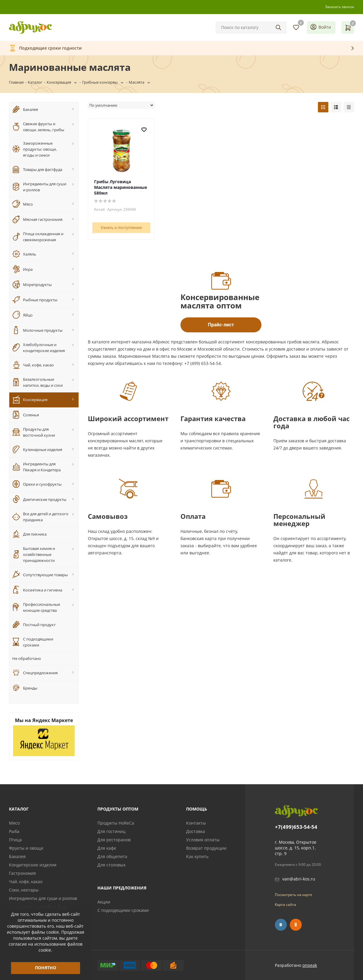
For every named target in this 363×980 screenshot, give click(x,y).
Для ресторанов (114, 840)
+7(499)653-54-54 (296, 827)
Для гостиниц (111, 831)
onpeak (310, 965)
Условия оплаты (203, 840)
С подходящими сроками (123, 910)
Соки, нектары (24, 890)
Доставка (196, 831)
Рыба (14, 831)
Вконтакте (281, 925)
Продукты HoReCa (116, 823)
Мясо (14, 823)
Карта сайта (285, 905)
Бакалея (17, 856)
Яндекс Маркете (53, 720)
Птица (15, 840)
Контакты (196, 823)
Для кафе (107, 848)
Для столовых (111, 865)
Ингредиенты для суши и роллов (43, 898)
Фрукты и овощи (26, 848)
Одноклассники (296, 925)
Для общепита (112, 856)
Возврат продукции (206, 848)
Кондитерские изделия (33, 865)
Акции (104, 902)
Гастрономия (22, 873)
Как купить (197, 856)
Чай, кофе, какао (26, 882)
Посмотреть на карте (294, 895)
